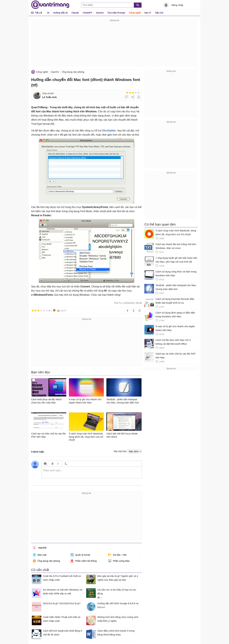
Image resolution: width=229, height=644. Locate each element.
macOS (55, 72)
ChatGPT (87, 13)
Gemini (100, 13)
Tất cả (38, 13)
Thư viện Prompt (116, 13)
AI (48, 13)
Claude (75, 13)
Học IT (148, 13)
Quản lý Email (80, 555)
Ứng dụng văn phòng (73, 72)
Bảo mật (40, 555)
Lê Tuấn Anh (49, 97)
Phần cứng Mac (119, 561)
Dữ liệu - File (117, 555)
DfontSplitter (109, 131)
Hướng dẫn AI (60, 13)
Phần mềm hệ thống (84, 561)
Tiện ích (159, 13)
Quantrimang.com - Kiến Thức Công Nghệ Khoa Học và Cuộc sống (50, 5)
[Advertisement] (114, 45)
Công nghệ (135, 13)
